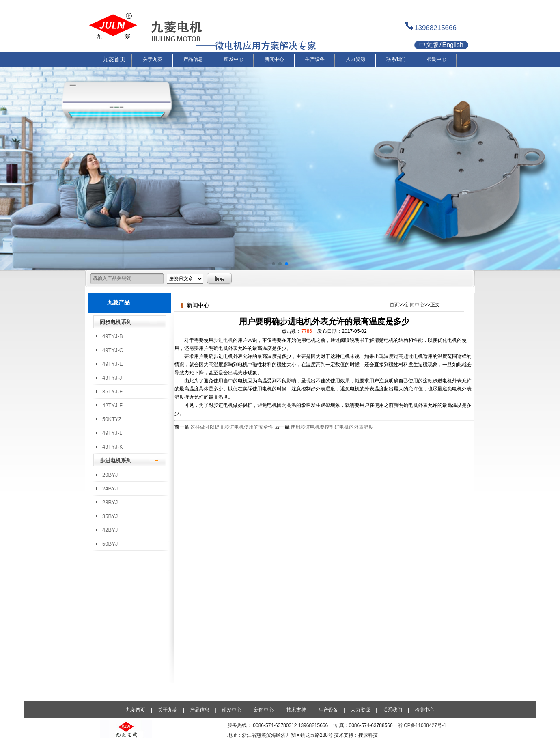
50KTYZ (112, 419)
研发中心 (232, 710)
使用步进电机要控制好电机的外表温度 (332, 427)
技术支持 (296, 710)
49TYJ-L (112, 433)
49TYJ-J (112, 378)
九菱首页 (136, 710)
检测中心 (424, 710)
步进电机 (223, 340)
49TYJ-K (113, 447)
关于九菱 (168, 710)
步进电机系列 (116, 461)
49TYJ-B (113, 336)
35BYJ (110, 516)
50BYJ (110, 544)
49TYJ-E (113, 364)
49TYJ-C (113, 350)
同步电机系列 (116, 322)
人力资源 (360, 710)
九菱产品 (118, 302)
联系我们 (392, 710)
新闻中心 (415, 305)
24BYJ (110, 489)
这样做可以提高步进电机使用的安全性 (232, 427)
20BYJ (110, 475)
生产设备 (328, 710)
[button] (274, 264)
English (452, 45)
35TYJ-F (112, 391)
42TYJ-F (112, 405)
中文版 (429, 45)
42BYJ (110, 530)
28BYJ (110, 502)
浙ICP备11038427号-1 (422, 725)
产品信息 (200, 710)
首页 (394, 305)
